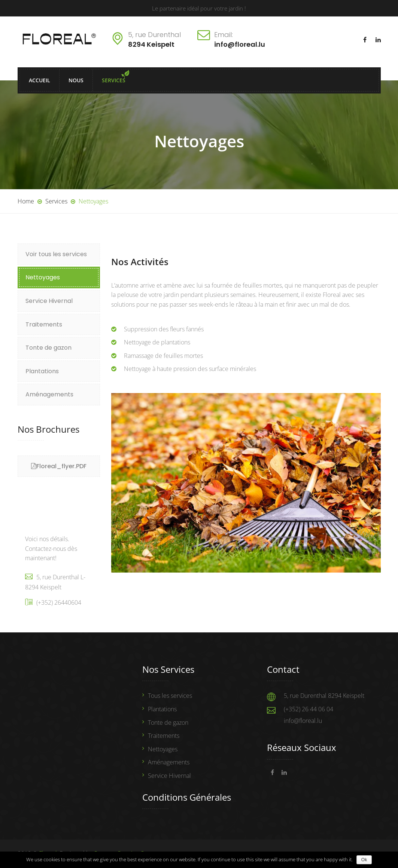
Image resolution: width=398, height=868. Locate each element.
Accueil (40, 80)
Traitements (44, 324)
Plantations (42, 371)
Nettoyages (43, 277)
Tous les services (170, 696)
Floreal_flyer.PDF (61, 466)
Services (114, 80)
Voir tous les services (56, 254)
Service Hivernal (49, 301)
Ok (364, 860)
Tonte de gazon (48, 348)
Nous (76, 80)
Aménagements (49, 394)
